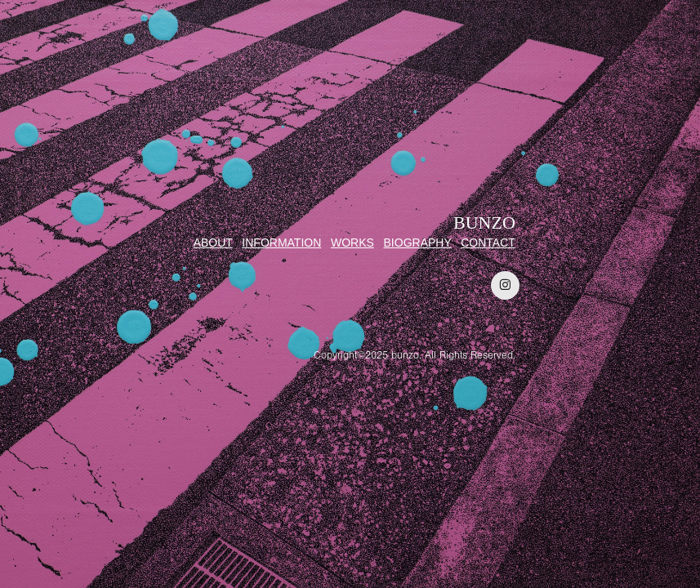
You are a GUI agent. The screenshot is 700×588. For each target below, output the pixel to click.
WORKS (352, 243)
